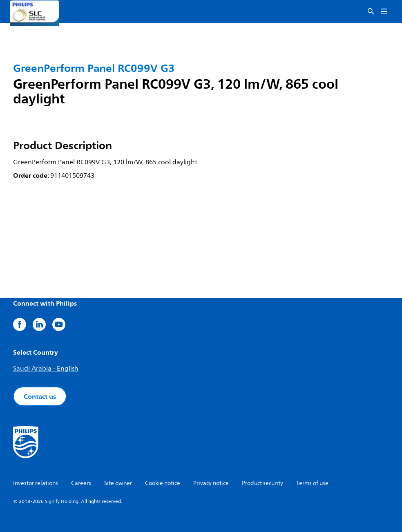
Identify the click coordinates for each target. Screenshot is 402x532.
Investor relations (36, 483)
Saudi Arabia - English (46, 369)
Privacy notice (211, 483)
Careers (81, 483)
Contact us (40, 396)
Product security (262, 483)
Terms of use (312, 483)
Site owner (118, 483)
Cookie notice (163, 483)
